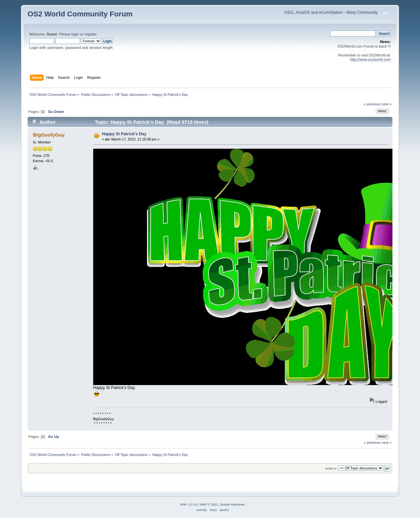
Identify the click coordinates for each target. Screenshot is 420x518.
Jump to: (331, 468)
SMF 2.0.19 (189, 504)
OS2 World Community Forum (80, 14)
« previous (372, 104)
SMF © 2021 (209, 504)
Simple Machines (232, 504)
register (90, 34)
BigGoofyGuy (49, 135)
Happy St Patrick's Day (124, 134)
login (75, 34)
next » (387, 104)
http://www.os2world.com (370, 59)
